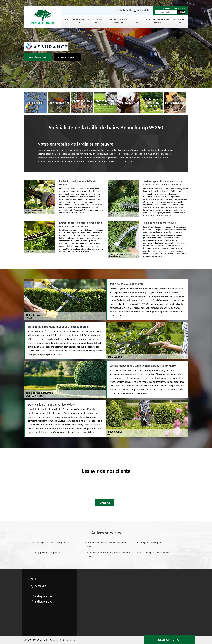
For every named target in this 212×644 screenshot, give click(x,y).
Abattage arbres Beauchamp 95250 (52, 543)
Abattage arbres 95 (96, 21)
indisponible (124, 10)
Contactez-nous (67, 57)
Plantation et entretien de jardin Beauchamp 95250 (109, 554)
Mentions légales (67, 640)
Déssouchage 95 (180, 21)
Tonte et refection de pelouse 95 (118, 21)
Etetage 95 (137, 21)
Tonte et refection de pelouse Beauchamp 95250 (107, 545)
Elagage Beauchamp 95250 (48, 553)
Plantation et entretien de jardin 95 (157, 21)
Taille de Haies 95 (79, 21)
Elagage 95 (66, 21)
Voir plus (105, 503)
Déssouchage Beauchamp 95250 (155, 553)
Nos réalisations (38, 57)
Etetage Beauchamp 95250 (152, 543)
